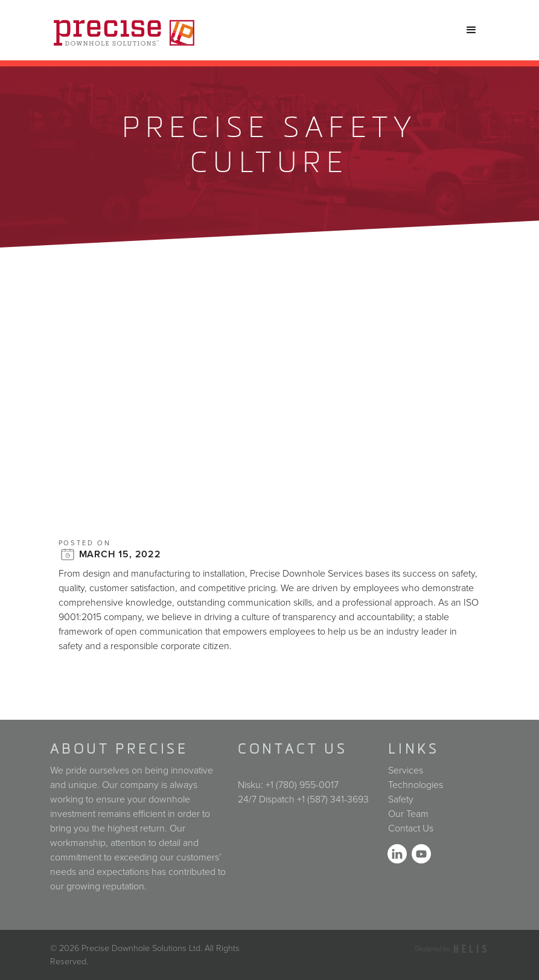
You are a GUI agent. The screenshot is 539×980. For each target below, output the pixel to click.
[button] (471, 30)
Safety (401, 799)
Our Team (408, 814)
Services (406, 770)
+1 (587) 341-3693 (333, 799)
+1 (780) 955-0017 (302, 785)
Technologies (416, 785)
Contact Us (411, 828)
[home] (124, 30)
